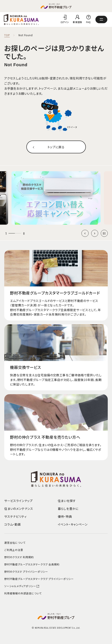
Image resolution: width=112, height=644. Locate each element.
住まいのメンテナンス (19, 509)
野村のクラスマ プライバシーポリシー (26, 571)
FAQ (88, 22)
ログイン (65, 22)
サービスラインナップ (18, 501)
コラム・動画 (13, 524)
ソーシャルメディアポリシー (22, 586)
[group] (56, 198)
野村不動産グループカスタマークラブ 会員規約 (32, 564)
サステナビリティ (15, 516)
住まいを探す (67, 501)
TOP (7, 35)
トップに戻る (56, 147)
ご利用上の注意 (14, 550)
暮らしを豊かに (68, 509)
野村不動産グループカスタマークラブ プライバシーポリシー (39, 579)
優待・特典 (65, 516)
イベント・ (73, 524)
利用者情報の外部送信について (23, 593)
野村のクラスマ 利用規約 (19, 557)
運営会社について (15, 543)
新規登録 (77, 22)
